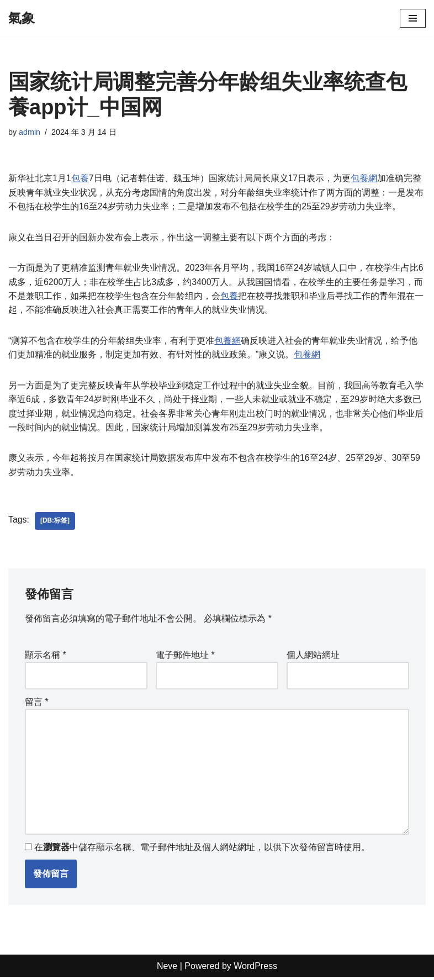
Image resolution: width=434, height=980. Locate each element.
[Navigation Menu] (413, 18)
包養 (80, 179)
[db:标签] (55, 523)
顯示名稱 (46, 657)
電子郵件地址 (185, 657)
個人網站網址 (313, 657)
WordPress (255, 968)
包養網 (364, 179)
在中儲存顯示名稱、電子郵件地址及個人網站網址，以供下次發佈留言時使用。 (202, 849)
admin (30, 132)
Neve (167, 968)
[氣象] (22, 18)
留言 (37, 704)
